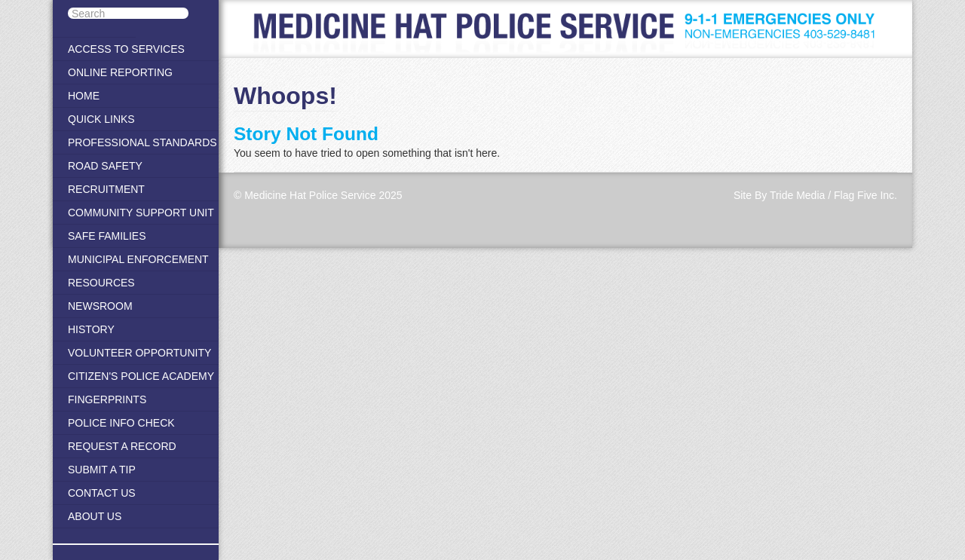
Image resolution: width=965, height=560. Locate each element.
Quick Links (101, 119)
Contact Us (102, 493)
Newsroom (100, 306)
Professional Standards (142, 142)
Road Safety (105, 166)
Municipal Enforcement (138, 259)
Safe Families (107, 236)
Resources (101, 283)
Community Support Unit (141, 213)
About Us (95, 516)
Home (84, 96)
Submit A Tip (102, 470)
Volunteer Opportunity (139, 353)
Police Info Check (121, 423)
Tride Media (797, 195)
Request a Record (122, 446)
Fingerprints (107, 399)
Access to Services (126, 49)
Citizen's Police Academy (141, 376)
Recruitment (106, 189)
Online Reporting (120, 72)
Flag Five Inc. (865, 195)
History (91, 329)
